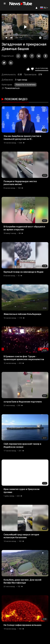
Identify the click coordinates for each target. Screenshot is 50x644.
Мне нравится (28, 69)
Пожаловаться (11, 88)
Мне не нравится (32, 69)
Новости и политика (26, 85)
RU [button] (43, 8)
